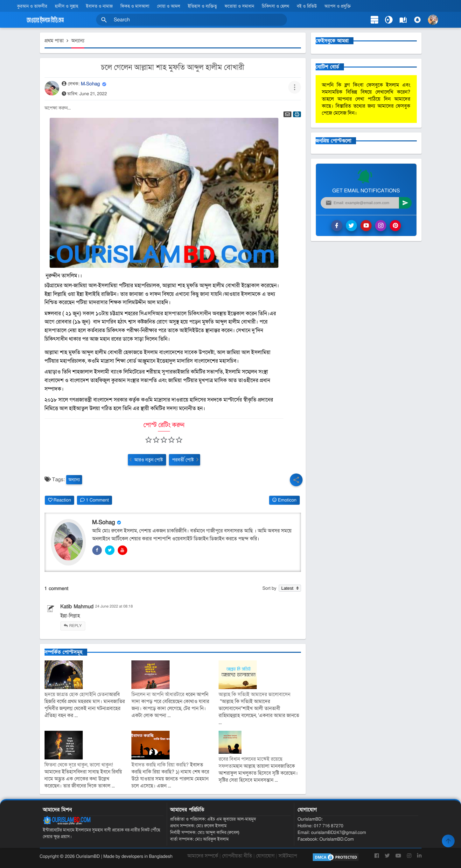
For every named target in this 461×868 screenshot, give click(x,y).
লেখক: (73, 84)
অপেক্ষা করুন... (58, 108)
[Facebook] (377, 858)
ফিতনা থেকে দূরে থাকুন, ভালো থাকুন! (79, 765)
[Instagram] (409, 858)
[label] (403, 20)
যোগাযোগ (265, 856)
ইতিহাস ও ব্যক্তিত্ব (202, 6)
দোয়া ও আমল (169, 6)
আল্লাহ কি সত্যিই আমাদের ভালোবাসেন (255, 694)
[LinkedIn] (419, 858)
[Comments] (417, 20)
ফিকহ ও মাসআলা (135, 6)
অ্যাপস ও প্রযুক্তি (338, 6)
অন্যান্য (74, 480)
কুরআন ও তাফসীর (32, 6)
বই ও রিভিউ (307, 6)
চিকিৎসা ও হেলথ (276, 6)
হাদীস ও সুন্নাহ (66, 6)
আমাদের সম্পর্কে (203, 856)
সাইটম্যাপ (288, 856)
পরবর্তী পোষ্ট (183, 460)
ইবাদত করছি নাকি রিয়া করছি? (160, 765)
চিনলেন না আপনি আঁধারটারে (158, 694)
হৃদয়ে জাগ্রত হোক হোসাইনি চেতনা (77, 694)
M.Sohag (91, 84)
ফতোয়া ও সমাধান (239, 6)
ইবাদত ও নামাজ (99, 6)
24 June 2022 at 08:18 (114, 607)
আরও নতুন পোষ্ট (149, 460)
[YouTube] (398, 858)
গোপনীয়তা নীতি (237, 856)
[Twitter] (387, 858)
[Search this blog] (192, 20)
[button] (104, 20)
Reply (76, 626)
